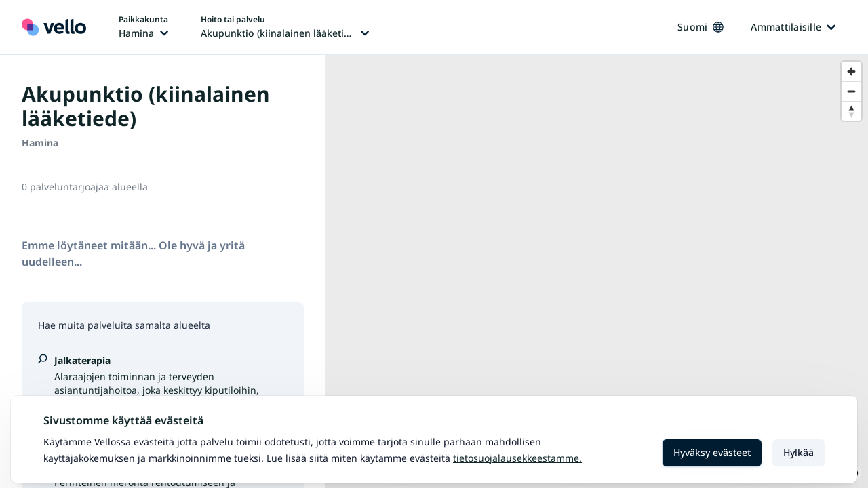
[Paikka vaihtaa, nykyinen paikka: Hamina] (143, 27)
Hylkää (798, 452)
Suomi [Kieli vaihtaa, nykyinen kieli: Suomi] (701, 27)
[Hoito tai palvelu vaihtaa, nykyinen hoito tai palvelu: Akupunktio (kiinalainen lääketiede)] (285, 27)
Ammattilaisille (793, 27)
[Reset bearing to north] (851, 111)
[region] (597, 271)
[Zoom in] (851, 72)
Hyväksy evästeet (712, 452)
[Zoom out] (851, 91)
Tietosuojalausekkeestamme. (517, 458)
